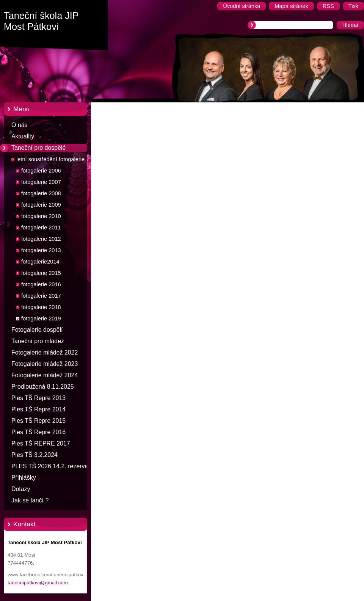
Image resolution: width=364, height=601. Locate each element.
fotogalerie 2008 (41, 193)
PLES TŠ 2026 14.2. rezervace (53, 466)
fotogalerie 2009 (41, 205)
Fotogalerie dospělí (37, 330)
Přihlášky (24, 478)
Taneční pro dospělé (38, 148)
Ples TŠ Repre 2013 (38, 398)
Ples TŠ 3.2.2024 (35, 455)
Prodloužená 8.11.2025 (43, 387)
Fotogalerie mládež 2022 (45, 352)
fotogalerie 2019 (41, 319)
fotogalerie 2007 (41, 182)
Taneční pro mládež (38, 341)
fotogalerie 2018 (41, 307)
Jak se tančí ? (30, 500)
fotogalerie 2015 (41, 273)
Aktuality (23, 136)
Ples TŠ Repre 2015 (38, 421)
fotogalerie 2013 (41, 250)
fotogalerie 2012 (41, 239)
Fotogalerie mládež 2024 (45, 375)
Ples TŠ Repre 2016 (38, 432)
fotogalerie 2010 (41, 216)
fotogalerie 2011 (41, 228)
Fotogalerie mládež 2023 (45, 364)
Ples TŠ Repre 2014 (38, 409)
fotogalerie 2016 (41, 284)
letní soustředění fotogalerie (50, 159)
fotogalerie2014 (40, 262)
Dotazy (21, 489)
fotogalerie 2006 (41, 171)
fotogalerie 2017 (41, 296)
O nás (19, 125)
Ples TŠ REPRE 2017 (41, 443)
